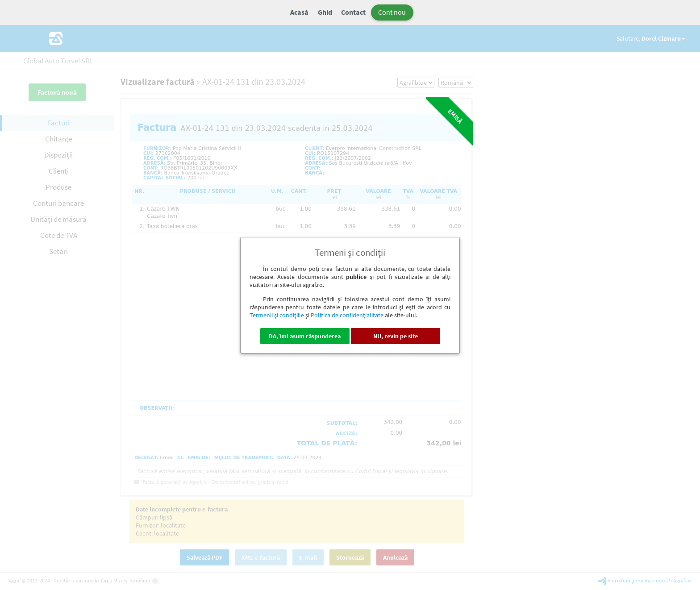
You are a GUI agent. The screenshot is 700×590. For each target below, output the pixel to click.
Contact (353, 12)
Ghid (325, 12)
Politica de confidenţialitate (347, 315)
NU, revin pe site (396, 336)
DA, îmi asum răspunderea (305, 336)
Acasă (299, 12)
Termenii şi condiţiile (277, 315)
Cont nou (392, 12)
